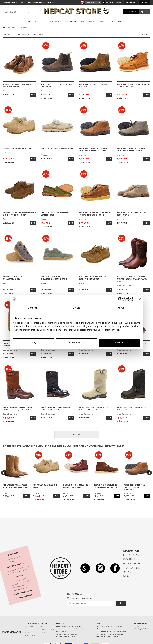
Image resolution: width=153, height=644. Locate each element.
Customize (77, 343)
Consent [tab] (32, 308)
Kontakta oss (12, 622)
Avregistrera (87, 588)
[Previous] (4, 473)
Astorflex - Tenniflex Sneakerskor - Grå (13, 278)
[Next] (149, 473)
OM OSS (127, 562)
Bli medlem (131, 3)
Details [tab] (77, 308)
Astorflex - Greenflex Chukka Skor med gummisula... (134, 487)
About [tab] (121, 308)
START (28, 22)
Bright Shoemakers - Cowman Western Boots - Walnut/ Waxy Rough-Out (132, 279)
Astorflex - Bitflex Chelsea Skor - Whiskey (95, 86)
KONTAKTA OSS (131, 545)
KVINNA (92, 22)
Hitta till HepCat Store (24, 586)
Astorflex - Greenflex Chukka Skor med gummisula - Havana (93, 150)
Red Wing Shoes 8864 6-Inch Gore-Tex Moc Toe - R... (76, 486)
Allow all (120, 343)
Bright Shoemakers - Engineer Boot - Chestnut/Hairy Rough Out (19, 409)
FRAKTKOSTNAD (131, 557)
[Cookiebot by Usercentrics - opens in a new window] (120, 299)
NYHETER (39, 22)
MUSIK (103, 22)
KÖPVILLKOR (129, 549)
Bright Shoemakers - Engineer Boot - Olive (131, 409)
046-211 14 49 (29, 616)
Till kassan (130, 12)
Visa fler (76, 434)
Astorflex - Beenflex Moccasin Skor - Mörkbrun (18, 86)
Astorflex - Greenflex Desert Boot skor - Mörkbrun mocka (20, 214)
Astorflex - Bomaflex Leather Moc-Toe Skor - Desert (133, 86)
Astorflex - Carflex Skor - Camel (18, 148)
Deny (34, 343)
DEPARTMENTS (70, 22)
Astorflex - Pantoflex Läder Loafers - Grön (54, 214)
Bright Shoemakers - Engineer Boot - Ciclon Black (55, 409)
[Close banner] (140, 299)
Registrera (74, 588)
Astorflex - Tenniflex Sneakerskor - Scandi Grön (54, 278)
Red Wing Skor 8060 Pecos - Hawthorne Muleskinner (16, 486)
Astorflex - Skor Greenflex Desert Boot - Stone (133, 214)
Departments (12, 27)
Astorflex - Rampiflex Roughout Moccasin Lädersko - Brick (94, 214)
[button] (142, 12)
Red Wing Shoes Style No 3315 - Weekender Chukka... (106, 486)
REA (112, 22)
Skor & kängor (24, 27)
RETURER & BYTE (131, 553)
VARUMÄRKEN (53, 22)
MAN (82, 22)
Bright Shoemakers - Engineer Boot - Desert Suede (93, 409)
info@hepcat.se (31, 625)
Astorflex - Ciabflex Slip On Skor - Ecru (57, 150)
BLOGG (120, 22)
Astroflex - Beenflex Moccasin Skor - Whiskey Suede (93, 278)
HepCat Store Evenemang (23, 582)
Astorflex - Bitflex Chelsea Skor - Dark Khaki (57, 86)
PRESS (126, 566)
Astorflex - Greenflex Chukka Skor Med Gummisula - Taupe (131, 150)
